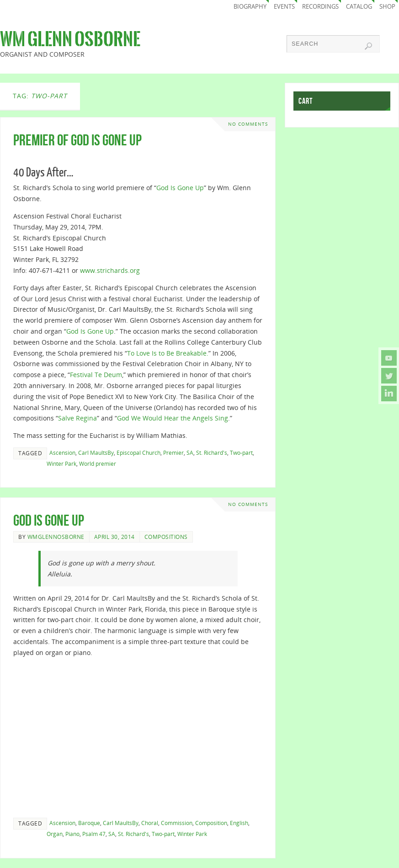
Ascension (62, 453)
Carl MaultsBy (96, 453)
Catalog (359, 7)
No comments (248, 124)
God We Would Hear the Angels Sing (173, 418)
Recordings (320, 7)
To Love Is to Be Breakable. (168, 353)
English (239, 823)
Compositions (166, 537)
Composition (211, 823)
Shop (387, 7)
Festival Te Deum (96, 375)
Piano (72, 834)
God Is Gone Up (180, 188)
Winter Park (61, 463)
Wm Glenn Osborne (70, 39)
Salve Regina (77, 418)
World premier (98, 463)
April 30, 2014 (114, 537)
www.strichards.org (110, 270)
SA (190, 453)
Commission (177, 823)
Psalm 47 (94, 834)
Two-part (241, 453)
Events (284, 7)
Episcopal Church (138, 453)
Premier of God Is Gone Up (77, 140)
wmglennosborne (56, 537)
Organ (55, 834)
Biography (250, 7)
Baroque (89, 823)
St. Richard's (212, 453)
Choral (150, 823)
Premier (173, 453)
